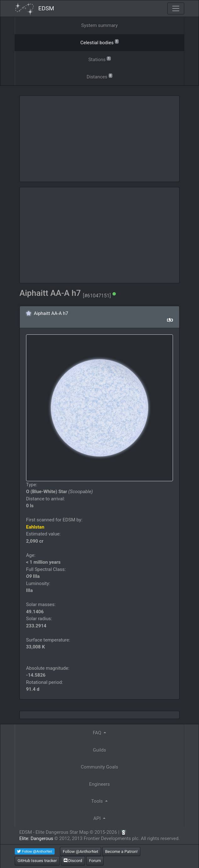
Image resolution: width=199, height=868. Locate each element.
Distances (99, 76)
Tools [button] (98, 801)
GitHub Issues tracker (37, 861)
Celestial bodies (99, 42)
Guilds (99, 750)
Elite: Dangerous (36, 839)
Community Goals (100, 767)
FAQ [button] (98, 733)
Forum (95, 861)
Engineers (99, 784)
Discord (73, 861)
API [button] (98, 818)
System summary (99, 25)
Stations (99, 59)
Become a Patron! (121, 852)
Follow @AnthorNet (81, 852)
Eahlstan (35, 527)
